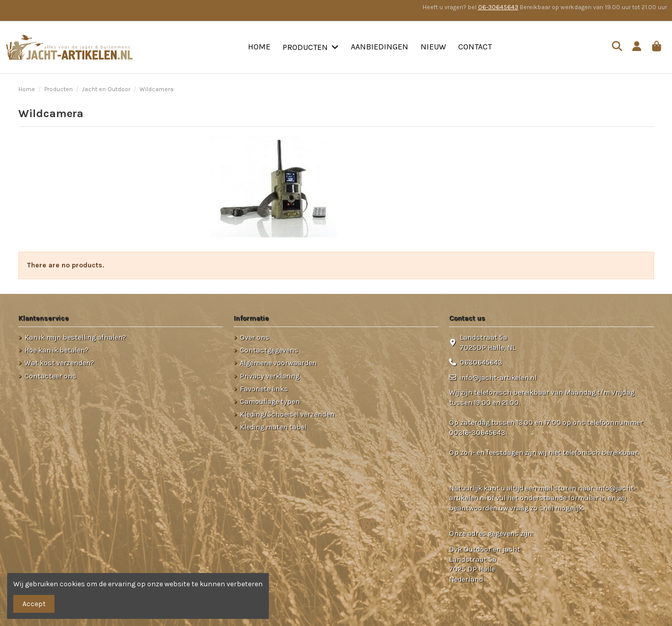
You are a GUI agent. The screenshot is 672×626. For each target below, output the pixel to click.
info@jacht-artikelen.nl (498, 378)
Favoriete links (264, 389)
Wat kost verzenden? (59, 363)
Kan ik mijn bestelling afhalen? (75, 337)
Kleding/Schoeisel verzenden (287, 414)
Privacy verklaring (270, 376)
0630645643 (481, 362)
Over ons (255, 337)
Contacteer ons (50, 376)
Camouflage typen (270, 402)
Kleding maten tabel (273, 427)
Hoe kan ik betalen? (57, 350)
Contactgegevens (269, 350)
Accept (34, 604)
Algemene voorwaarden (278, 363)
